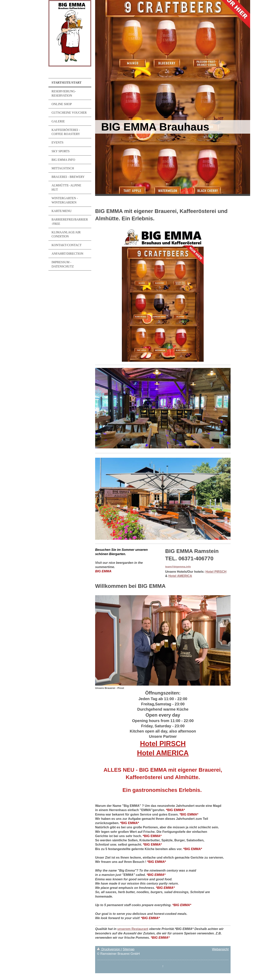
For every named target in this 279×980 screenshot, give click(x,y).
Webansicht (220, 949)
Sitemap (129, 949)
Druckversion (109, 949)
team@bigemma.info (178, 567)
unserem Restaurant (133, 929)
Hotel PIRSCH (216, 572)
